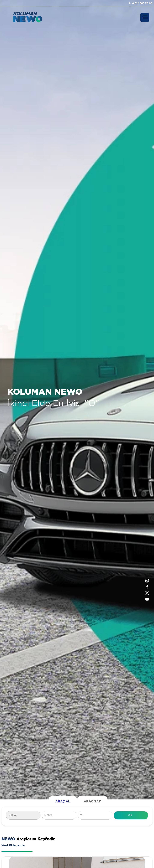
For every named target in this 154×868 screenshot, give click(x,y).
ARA (130, 815)
